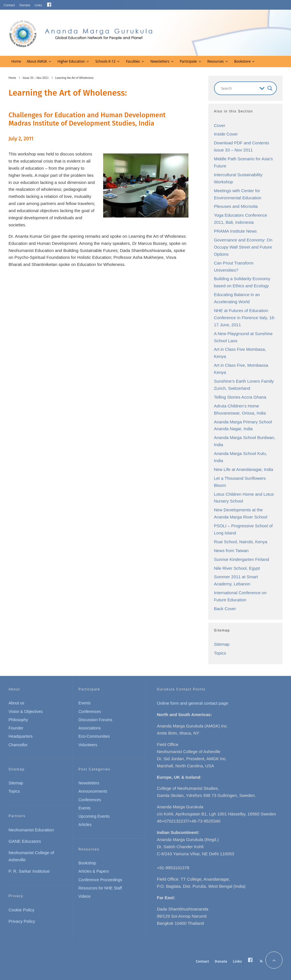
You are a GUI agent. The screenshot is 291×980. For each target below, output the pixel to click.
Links (38, 5)
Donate (25, 5)
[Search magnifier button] (270, 88)
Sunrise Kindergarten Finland (242, 559)
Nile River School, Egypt (237, 568)
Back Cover (225, 609)
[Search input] (239, 88)
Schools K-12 (105, 61)
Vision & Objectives (26, 712)
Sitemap (222, 644)
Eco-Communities (94, 736)
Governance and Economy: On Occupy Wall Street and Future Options (243, 247)
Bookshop (87, 863)
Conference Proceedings (100, 880)
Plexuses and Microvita (236, 206)
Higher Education (71, 61)
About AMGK (37, 61)
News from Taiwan (231, 551)
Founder (16, 728)
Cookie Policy (21, 910)
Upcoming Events (94, 816)
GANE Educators (25, 841)
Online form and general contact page (193, 703)
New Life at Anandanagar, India (244, 469)
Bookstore (242, 61)
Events (85, 703)
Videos (85, 896)
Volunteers (88, 745)
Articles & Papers (94, 871)
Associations (90, 728)
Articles (85, 825)
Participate (188, 61)
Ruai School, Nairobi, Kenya (241, 542)
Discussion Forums (95, 720)
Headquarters (21, 736)
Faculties (133, 61)
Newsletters (160, 61)
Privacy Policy (22, 921)
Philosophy (18, 720)
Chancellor (18, 745)
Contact (9, 5)
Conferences (90, 712)
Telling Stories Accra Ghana (240, 397)
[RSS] (261, 961)
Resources (216, 61)
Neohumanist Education (31, 830)
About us (16, 703)
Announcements (93, 791)
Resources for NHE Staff (100, 888)
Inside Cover (226, 134)
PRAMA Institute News (235, 231)
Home (16, 61)
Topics (220, 653)
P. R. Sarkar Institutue (29, 871)
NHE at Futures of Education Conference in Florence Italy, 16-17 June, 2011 (245, 318)
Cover (220, 125)
